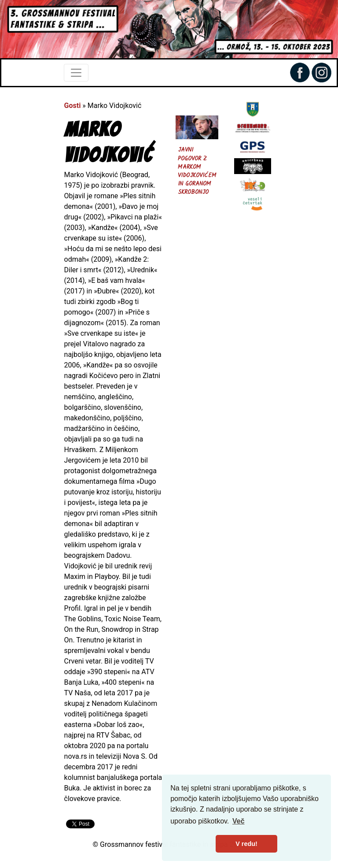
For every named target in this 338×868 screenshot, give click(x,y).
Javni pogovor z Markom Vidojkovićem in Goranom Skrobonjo (197, 171)
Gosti (73, 106)
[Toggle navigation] (76, 73)
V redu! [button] (246, 844)
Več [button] (239, 821)
